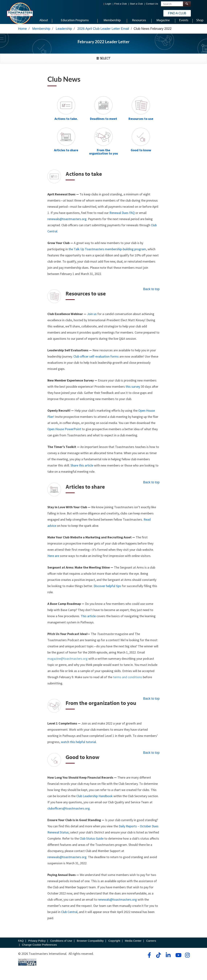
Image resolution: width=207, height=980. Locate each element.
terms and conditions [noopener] (127, 680)
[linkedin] (168, 959)
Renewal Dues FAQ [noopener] (122, 216)
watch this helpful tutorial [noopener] (78, 745)
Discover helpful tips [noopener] (107, 589)
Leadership (64, 32)
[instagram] (187, 959)
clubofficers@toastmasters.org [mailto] (69, 812)
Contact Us (152, 4)
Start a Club (136, 4)
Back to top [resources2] (151, 293)
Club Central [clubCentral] (69, 915)
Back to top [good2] (151, 756)
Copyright (114, 944)
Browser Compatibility (90, 944)
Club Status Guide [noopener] (92, 842)
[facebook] (149, 959)
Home (23, 32)
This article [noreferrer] (88, 619)
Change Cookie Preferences (39, 948)
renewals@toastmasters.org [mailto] (67, 860)
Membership (41, 32)
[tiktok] (158, 959)
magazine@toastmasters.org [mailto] (68, 662)
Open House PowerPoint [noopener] (64, 432)
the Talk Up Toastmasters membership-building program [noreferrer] (107, 252)
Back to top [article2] (151, 486)
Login (108, 4)
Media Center (133, 944)
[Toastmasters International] (20, 13)
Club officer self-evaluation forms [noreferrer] (96, 360)
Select (105, 62)
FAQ (21, 944)
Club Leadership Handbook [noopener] (95, 799)
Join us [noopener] (92, 317)
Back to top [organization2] (151, 702)
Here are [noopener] (53, 559)
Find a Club (121, 4)
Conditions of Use (61, 944)
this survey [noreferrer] (133, 390)
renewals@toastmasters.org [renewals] (67, 222)
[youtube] (178, 959)
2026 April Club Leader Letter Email (103, 32)
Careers (151, 944)
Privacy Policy (37, 944)
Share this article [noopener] (82, 469)
